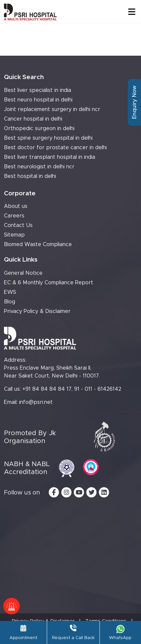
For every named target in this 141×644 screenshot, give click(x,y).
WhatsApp (120, 632)
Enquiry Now (134, 102)
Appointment (23, 632)
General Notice (23, 273)
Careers (14, 216)
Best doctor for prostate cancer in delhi (55, 148)
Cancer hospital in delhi (33, 119)
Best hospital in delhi (30, 176)
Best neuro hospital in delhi (38, 100)
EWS (10, 292)
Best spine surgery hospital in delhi (48, 138)
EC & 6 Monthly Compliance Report (49, 283)
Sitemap (14, 235)
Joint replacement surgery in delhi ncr (52, 109)
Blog (10, 302)
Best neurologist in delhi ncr (39, 167)
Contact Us (18, 225)
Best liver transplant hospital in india (50, 157)
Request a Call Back (73, 632)
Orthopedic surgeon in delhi (39, 128)
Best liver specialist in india (38, 90)
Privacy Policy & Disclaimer (37, 311)
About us (16, 206)
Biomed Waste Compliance (38, 244)
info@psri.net (36, 402)
